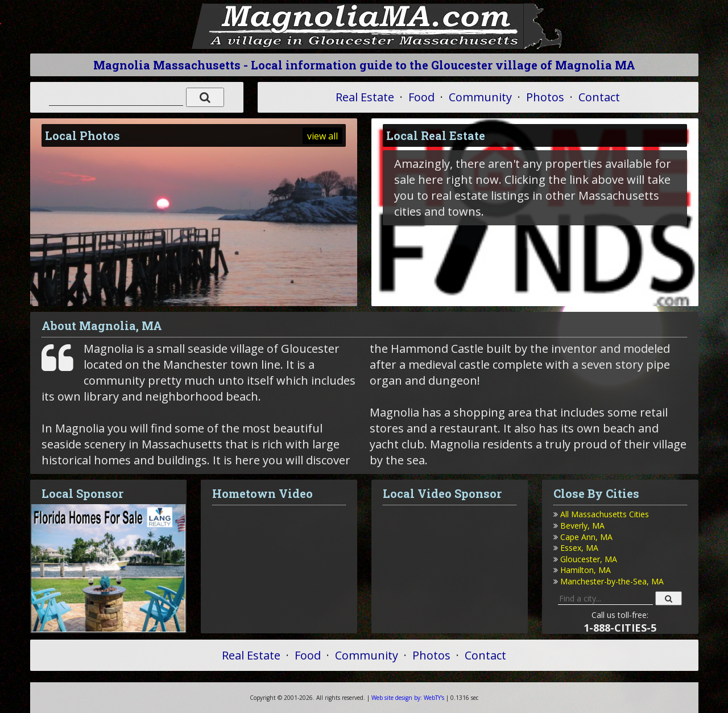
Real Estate (365, 97)
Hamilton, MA (586, 570)
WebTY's (408, 698)
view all (322, 136)
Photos (545, 97)
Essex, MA (579, 548)
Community (480, 97)
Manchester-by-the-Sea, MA (612, 581)
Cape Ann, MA (586, 537)
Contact (599, 97)
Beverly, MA (582, 526)
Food (421, 97)
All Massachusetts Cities (605, 514)
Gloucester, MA (589, 559)
